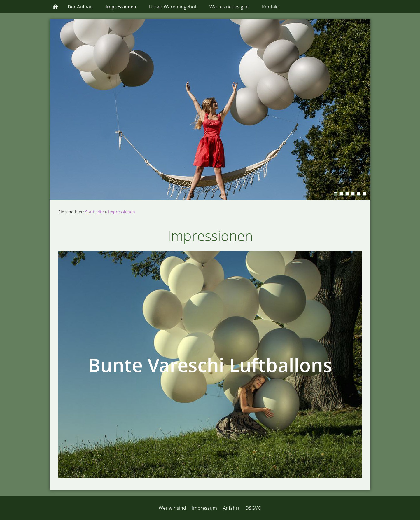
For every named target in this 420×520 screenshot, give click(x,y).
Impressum (204, 508)
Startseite (94, 212)
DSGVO (253, 508)
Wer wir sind (172, 508)
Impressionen (122, 212)
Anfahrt (231, 508)
